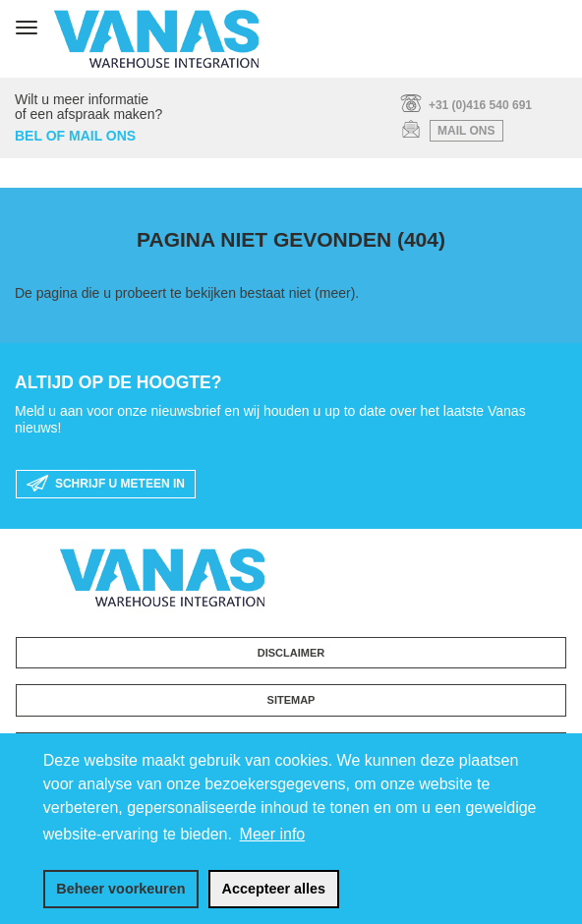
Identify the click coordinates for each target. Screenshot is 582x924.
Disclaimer (291, 653)
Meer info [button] (273, 834)
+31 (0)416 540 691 (480, 105)
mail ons (466, 131)
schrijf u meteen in (106, 485)
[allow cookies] (274, 890)
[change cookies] (121, 890)
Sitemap (291, 700)
